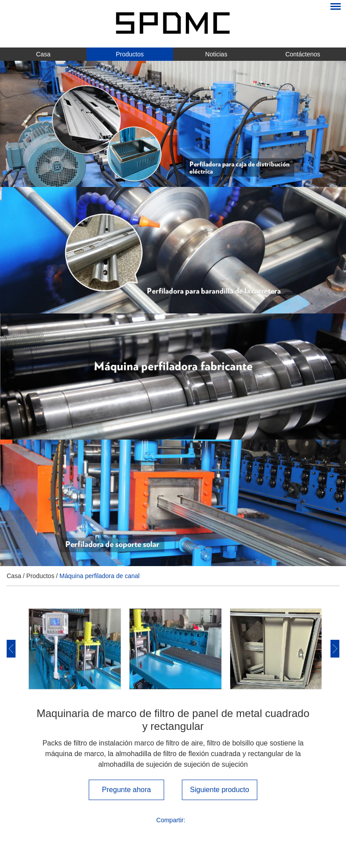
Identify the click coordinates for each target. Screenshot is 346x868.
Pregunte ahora (126, 790)
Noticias (216, 54)
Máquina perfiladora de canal (100, 576)
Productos (130, 54)
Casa (43, 54)
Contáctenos (303, 54)
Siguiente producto (219, 790)
